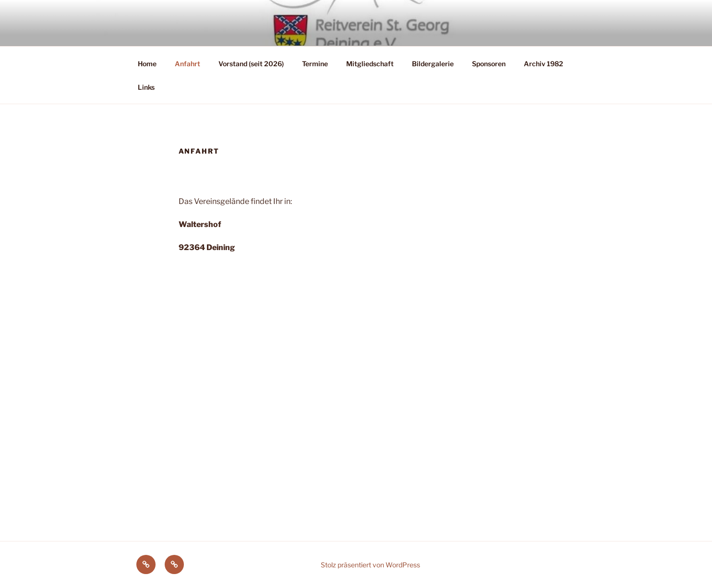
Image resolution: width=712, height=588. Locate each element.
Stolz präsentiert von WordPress (370, 565)
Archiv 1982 (543, 64)
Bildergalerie (433, 64)
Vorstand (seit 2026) (251, 64)
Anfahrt (187, 64)
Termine (315, 64)
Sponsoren (489, 64)
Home (147, 64)
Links (146, 87)
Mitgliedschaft (370, 64)
